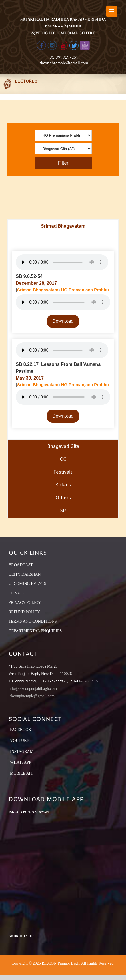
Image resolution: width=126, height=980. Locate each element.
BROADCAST (21, 565)
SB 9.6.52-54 (29, 276)
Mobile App (22, 773)
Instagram (22, 752)
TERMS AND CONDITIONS (33, 621)
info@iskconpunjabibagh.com (33, 689)
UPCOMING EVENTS (27, 584)
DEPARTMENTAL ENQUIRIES (35, 631)
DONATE (17, 593)
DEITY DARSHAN (25, 574)
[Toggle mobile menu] (112, 11)
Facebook (21, 730)
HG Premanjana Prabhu (85, 290)
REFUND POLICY (24, 612)
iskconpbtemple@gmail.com (63, 63)
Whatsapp (21, 762)
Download (63, 321)
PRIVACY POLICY (25, 603)
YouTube (20, 741)
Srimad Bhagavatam (38, 290)
